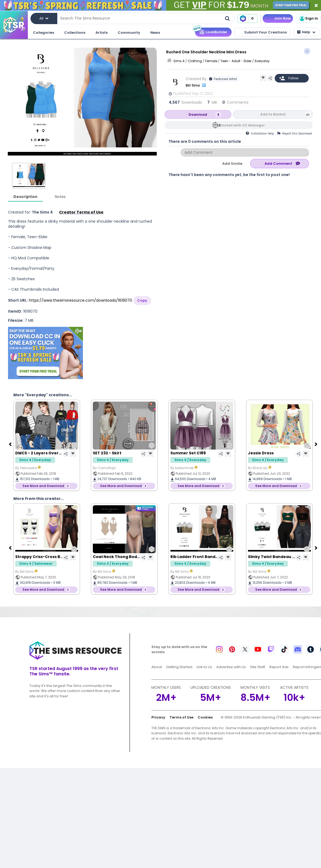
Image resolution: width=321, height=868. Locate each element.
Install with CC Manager (243, 125)
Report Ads (279, 667)
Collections (75, 33)
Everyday (262, 61)
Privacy (158, 717)
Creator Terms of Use (81, 212)
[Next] (316, 444)
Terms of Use (181, 717)
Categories (43, 33)
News (155, 33)
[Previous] (11, 444)
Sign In (308, 18)
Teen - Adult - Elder (236, 61)
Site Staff (258, 667)
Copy (142, 300)
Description (25, 197)
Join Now (282, 18)
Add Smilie (232, 164)
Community (129, 33)
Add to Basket (273, 114)
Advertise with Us (231, 667)
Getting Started (179, 667)
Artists (102, 33)
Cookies (205, 717)
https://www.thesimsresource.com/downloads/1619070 (81, 300)
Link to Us (204, 667)
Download (198, 115)
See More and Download (43, 486)
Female (211, 61)
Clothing (195, 61)
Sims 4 (179, 61)
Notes (60, 197)
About (157, 667)
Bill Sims (193, 85)
